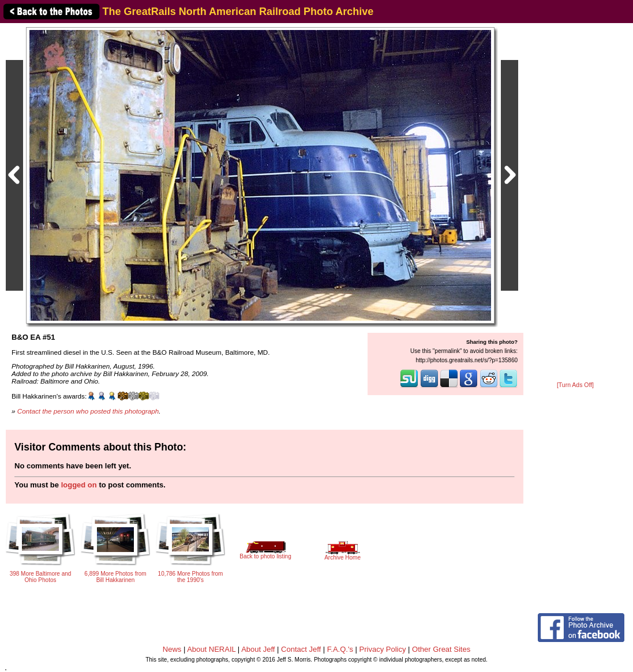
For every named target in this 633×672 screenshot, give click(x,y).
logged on (79, 485)
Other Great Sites (441, 649)
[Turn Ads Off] (575, 385)
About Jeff (258, 649)
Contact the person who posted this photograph (88, 411)
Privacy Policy (383, 649)
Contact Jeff (301, 649)
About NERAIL (211, 649)
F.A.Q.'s (340, 649)
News (172, 649)
